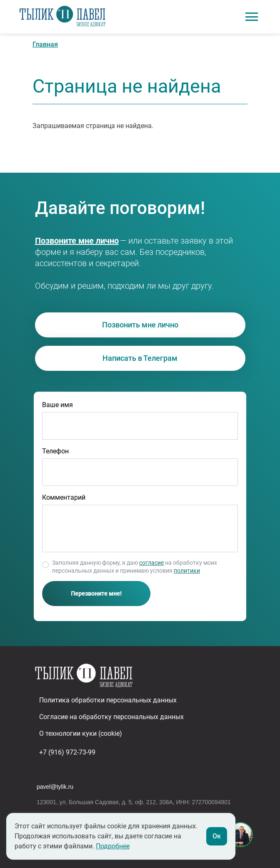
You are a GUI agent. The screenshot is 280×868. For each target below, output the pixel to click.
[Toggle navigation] (252, 17)
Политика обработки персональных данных (108, 700)
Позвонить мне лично (140, 325)
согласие (151, 563)
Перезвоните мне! (96, 594)
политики (187, 571)
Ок (217, 836)
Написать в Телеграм (140, 358)
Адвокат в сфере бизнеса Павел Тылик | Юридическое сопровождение (62, 17)
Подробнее (113, 846)
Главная (45, 44)
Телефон (55, 451)
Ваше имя (57, 405)
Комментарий (64, 497)
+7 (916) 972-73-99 (67, 241)
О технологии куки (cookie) (81, 733)
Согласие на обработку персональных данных (111, 717)
